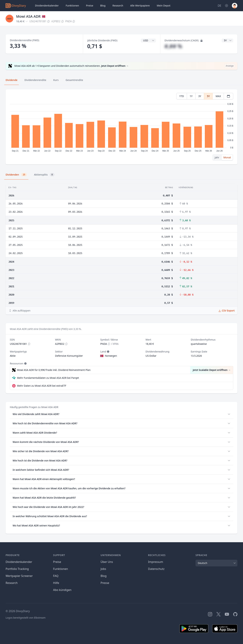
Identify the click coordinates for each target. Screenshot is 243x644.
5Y (208, 96)
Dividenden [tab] (16, 175)
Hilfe (56, 583)
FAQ (56, 576)
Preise (90, 6)
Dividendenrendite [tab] (35, 80)
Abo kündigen (62, 590)
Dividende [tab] (11, 80)
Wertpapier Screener (19, 576)
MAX (218, 96)
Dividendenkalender (47, 6)
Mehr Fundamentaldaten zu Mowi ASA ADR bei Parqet (48, 378)
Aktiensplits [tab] (44, 175)
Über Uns (107, 562)
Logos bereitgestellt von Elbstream (26, 618)
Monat (227, 157)
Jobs (103, 569)
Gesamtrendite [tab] (74, 80)
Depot (164, 6)
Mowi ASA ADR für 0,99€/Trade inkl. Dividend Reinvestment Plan (54, 370)
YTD (182, 96)
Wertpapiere (140, 6)
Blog (104, 576)
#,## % (173, 46)
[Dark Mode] (227, 6)
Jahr (217, 157)
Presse (105, 583)
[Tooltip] (108, 352)
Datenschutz (156, 569)
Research (12, 583)
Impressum (156, 562)
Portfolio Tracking (17, 569)
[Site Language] (219, 6)
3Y (200, 96)
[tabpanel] (121, 127)
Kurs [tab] (56, 80)
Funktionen (72, 6)
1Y (191, 96)
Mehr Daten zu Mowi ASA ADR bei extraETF (42, 386)
